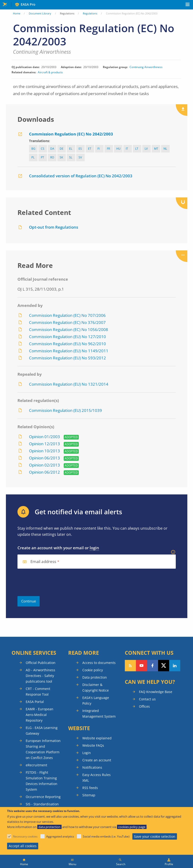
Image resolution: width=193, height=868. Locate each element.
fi (99, 149)
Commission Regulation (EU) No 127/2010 (67, 337)
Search (121, 864)
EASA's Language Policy (96, 700)
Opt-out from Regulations (54, 227)
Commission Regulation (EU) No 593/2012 (67, 358)
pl (33, 157)
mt (156, 149)
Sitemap (89, 795)
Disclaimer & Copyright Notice (96, 687)
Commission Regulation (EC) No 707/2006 (67, 315)
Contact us (147, 699)
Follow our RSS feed (130, 666)
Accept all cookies (23, 846)
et (90, 149)
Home (17, 13)
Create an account (97, 760)
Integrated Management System (99, 713)
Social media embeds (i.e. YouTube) (106, 836)
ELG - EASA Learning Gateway (42, 731)
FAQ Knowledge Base (156, 692)
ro (52, 157)
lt (137, 149)
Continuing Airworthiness (146, 67)
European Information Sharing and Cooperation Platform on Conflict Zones (43, 749)
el (71, 149)
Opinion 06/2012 (44, 472)
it (127, 149)
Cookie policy (93, 670)
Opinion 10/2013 (44, 451)
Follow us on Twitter (164, 666)
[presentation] (53, 582)
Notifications (92, 767)
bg (33, 149)
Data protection (95, 677)
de (62, 149)
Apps (188, 5)
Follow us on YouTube (141, 666)
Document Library (40, 13)
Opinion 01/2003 (44, 437)
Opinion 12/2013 (44, 444)
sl (71, 157)
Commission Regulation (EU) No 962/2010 (67, 344)
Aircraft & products (50, 72)
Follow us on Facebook (153, 666)
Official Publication (41, 663)
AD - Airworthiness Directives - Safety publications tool (40, 676)
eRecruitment (36, 765)
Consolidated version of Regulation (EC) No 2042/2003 (81, 176)
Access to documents (99, 663)
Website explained (97, 738)
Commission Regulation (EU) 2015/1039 (65, 410)
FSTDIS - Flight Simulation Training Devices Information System (42, 781)
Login (87, 753)
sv (80, 157)
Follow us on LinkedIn (175, 666)
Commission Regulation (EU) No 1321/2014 (69, 384)
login (94, 548)
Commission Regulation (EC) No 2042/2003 (71, 134)
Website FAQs (93, 745)
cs (43, 149)
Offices (144, 706)
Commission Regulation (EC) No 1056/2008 (69, 329)
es (80, 149)
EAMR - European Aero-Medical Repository (40, 715)
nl (165, 149)
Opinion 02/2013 (44, 465)
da (52, 149)
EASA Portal (35, 702)
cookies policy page (132, 827)
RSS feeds (90, 788)
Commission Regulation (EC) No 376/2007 (67, 322)
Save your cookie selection (155, 836)
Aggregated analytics (60, 836)
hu (118, 149)
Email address (43, 562)
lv (146, 149)
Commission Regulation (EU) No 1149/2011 (69, 351)
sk (61, 157)
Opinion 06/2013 (44, 458)
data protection (49, 827)
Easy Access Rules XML (96, 778)
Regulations (90, 13)
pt (42, 157)
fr (108, 149)
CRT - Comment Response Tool (38, 691)
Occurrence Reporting (43, 797)
